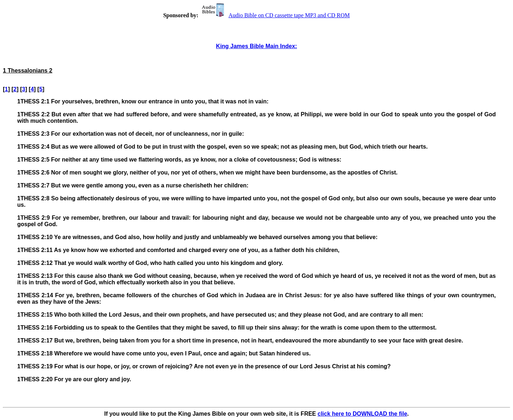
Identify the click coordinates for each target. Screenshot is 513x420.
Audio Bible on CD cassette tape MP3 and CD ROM (275, 15)
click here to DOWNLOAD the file (362, 414)
